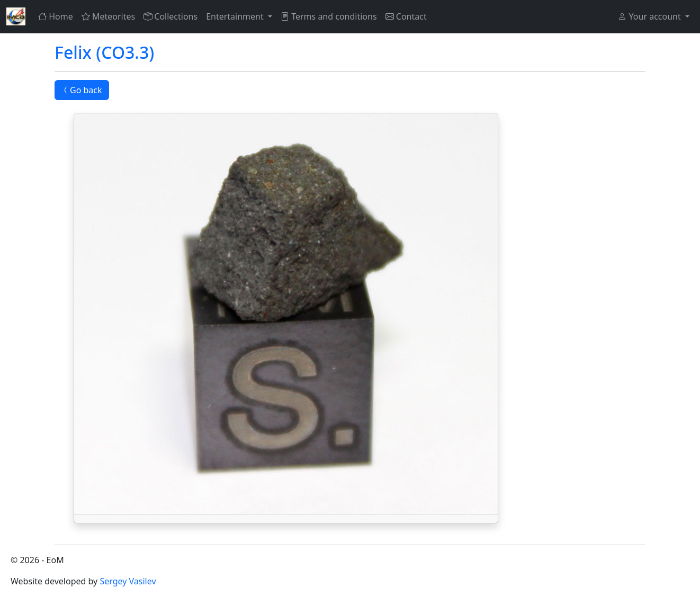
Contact (406, 16)
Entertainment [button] (236, 16)
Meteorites (108, 16)
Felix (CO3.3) (104, 52)
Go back (82, 90)
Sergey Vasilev (128, 581)
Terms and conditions (329, 16)
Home (56, 16)
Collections (170, 16)
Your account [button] (650, 16)
